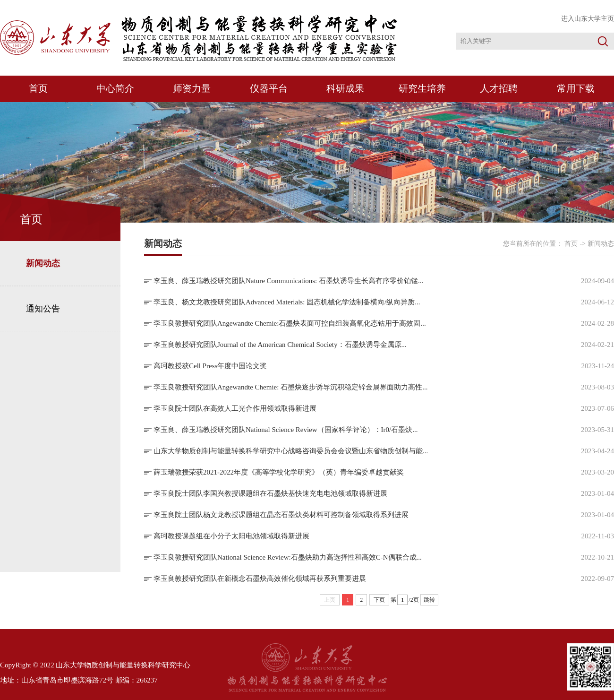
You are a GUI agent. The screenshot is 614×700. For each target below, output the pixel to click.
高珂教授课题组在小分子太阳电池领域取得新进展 (231, 536)
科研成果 (345, 88)
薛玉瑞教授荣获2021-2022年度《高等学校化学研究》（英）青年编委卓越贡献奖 (279, 472)
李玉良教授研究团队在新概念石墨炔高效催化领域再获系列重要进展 (260, 579)
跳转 (429, 600)
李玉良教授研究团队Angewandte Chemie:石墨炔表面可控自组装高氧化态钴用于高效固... (290, 323)
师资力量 (192, 88)
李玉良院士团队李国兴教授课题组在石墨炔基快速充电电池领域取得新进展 (270, 493)
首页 (38, 88)
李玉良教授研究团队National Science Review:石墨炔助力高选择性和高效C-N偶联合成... (288, 557)
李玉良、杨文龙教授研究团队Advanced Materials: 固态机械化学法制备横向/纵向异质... (287, 302)
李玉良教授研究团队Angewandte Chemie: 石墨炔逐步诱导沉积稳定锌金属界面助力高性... (290, 387)
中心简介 (115, 88)
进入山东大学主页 (588, 19)
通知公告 (43, 309)
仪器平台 (269, 88)
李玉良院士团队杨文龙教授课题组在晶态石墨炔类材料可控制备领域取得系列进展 (281, 515)
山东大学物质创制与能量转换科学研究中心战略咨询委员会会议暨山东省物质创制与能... (291, 451)
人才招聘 (499, 88)
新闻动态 (43, 263)
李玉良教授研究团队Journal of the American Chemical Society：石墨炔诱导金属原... (280, 345)
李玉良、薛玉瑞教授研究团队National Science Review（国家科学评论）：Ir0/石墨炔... (286, 430)
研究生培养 (422, 88)
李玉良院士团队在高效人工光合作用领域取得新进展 (235, 408)
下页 (379, 600)
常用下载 (576, 88)
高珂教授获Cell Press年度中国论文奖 (210, 366)
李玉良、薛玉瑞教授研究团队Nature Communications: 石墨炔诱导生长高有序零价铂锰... (288, 281)
